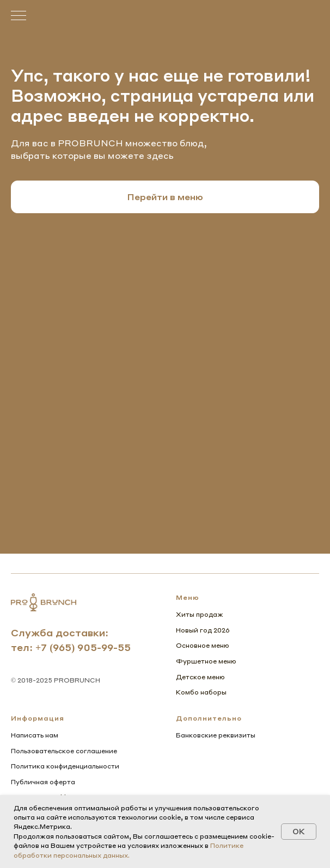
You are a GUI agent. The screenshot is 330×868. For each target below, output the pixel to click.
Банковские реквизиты (216, 735)
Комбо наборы (201, 692)
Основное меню (203, 645)
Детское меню (200, 677)
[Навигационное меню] (19, 16)
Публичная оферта (43, 782)
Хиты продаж (200, 614)
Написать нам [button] (35, 735)
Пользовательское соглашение (64, 751)
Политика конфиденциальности (65, 766)
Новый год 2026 (203, 630)
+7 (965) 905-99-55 (83, 647)
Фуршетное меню (206, 661)
